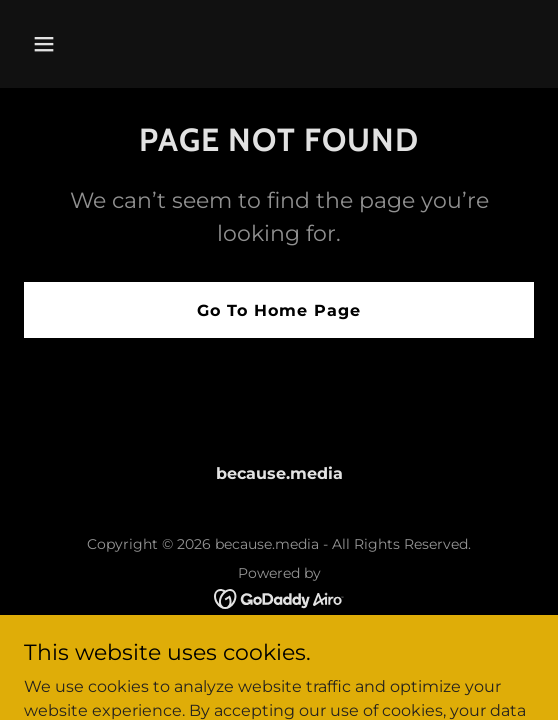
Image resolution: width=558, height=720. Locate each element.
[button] (82, 44)
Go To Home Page (279, 310)
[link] (279, 597)
